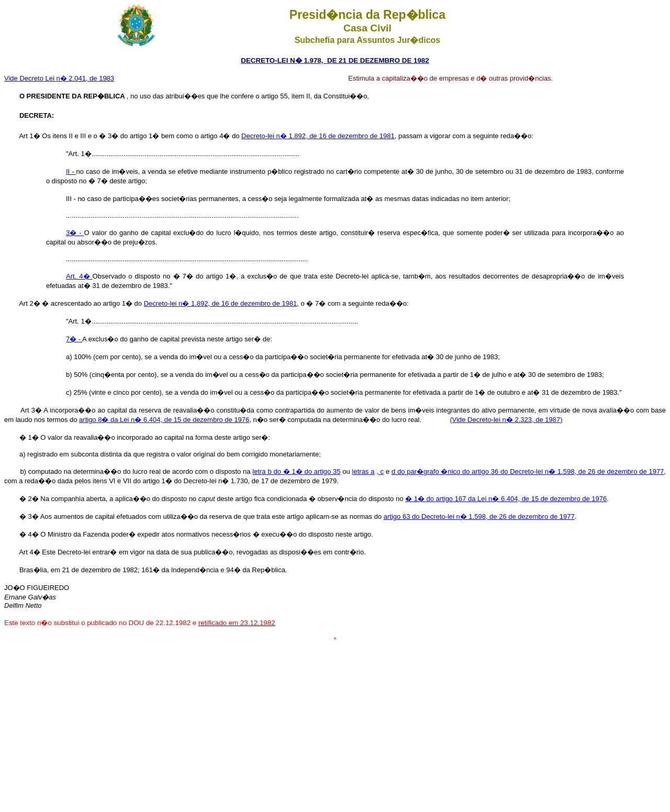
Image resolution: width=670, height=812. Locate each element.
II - (71, 171)
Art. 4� (79, 276)
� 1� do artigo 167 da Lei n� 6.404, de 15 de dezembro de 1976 (506, 499)
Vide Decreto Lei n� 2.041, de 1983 (59, 78)
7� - (74, 339)
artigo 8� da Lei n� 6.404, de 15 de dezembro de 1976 (164, 420)
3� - (75, 233)
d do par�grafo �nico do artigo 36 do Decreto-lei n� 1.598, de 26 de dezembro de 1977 (528, 471)
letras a (364, 471)
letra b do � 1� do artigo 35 (296, 471)
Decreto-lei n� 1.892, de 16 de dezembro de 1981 (318, 136)
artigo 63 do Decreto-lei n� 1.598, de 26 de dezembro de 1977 (479, 516)
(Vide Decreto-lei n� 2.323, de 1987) (506, 420)
